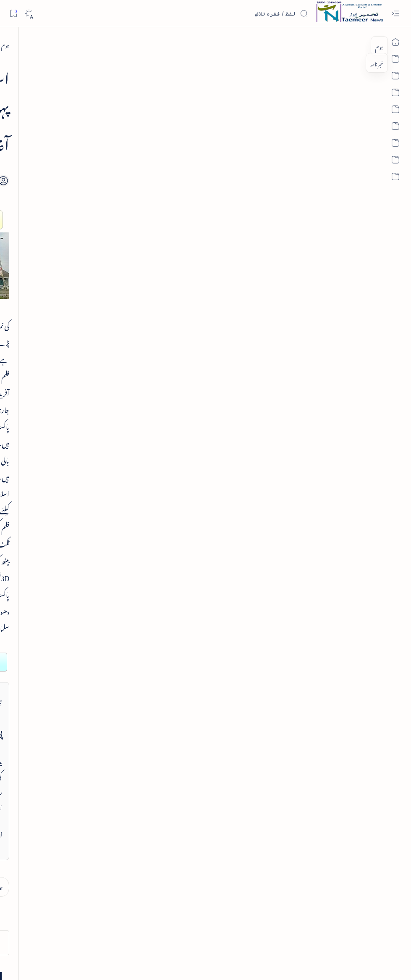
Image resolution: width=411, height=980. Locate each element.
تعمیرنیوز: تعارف (96, 533)
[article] (71, 235)
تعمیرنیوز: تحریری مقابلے (89, 597)
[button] (20, 80)
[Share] (150, 148)
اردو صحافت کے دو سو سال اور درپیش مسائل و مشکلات (60, 317)
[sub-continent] (334, 44)
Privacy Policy (217, 938)
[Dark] (29, 14)
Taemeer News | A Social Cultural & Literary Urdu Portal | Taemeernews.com (274, 963)
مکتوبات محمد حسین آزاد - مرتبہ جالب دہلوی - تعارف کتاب (63, 171)
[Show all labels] (99, 818)
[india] (92, 732)
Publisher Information (71, 938)
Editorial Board (113, 938)
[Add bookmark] (173, 138)
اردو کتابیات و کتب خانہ (87, 618)
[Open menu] (395, 14)
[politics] (92, 795)
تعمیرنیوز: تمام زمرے (92, 555)
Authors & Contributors (155, 938)
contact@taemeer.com (300, 577)
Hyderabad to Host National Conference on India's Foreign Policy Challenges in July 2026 (60, 444)
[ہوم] (366, 44)
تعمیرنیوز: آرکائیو (97, 640)
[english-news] (65, 403)
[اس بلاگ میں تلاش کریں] (245, 13)
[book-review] (62, 145)
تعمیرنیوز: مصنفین (96, 576)
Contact (191, 938)
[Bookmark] (13, 13)
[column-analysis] (35, 753)
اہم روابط (102, 661)
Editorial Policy (30, 938)
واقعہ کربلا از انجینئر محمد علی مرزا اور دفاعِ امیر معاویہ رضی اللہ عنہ (59, 261)
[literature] (92, 774)
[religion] (35, 795)
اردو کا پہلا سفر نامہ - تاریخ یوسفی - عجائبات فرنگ (65, 373)
